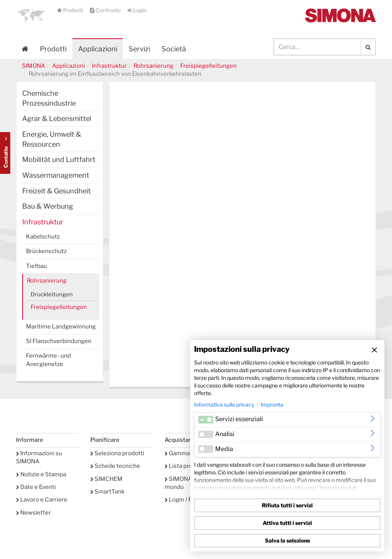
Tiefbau (37, 266)
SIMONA (33, 66)
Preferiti (71, 10)
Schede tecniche (115, 466)
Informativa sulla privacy (224, 405)
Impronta (272, 405)
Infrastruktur (109, 66)
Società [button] (174, 49)
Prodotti (53, 49)
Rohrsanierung (154, 66)
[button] (31, 15)
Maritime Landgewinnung (61, 327)
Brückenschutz (46, 251)
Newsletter (33, 513)
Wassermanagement (56, 175)
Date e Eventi (36, 487)
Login (137, 10)
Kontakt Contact (5, 153)
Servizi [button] (139, 49)
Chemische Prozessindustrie (49, 98)
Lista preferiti (185, 466)
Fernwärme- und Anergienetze (48, 360)
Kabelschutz (43, 237)
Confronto (106, 10)
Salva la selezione (287, 540)
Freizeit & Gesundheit (56, 191)
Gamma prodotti (189, 453)
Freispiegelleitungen (208, 66)
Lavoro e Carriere (42, 500)
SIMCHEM (106, 479)
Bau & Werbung (48, 206)
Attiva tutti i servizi (287, 523)
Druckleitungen (52, 294)
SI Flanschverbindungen (59, 341)
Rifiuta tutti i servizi (287, 505)
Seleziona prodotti (117, 453)
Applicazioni (98, 49)
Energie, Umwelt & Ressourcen (52, 139)
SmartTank (107, 492)
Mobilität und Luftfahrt (59, 159)
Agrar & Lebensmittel (57, 119)
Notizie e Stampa (41, 474)
